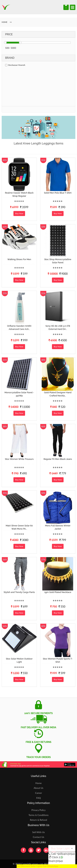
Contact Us (38, 837)
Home (38, 783)
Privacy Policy (39, 810)
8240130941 (56, 861)
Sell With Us (38, 832)
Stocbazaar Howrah (15, 65)
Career (38, 793)
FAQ (38, 798)
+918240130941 (66, 854)
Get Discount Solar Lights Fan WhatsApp (37, 866)
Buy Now (19, 213)
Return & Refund (39, 820)
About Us (38, 788)
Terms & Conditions (39, 815)
